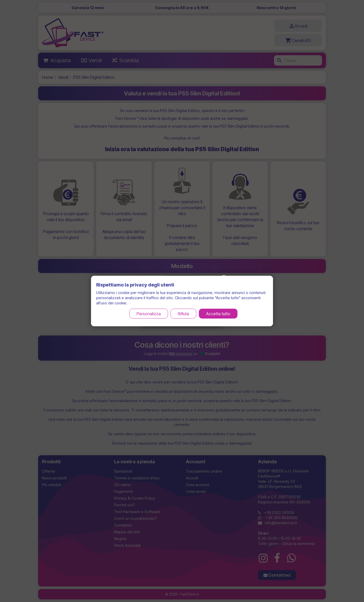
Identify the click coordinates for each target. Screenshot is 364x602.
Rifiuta (183, 313)
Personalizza (149, 313)
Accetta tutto (218, 313)
